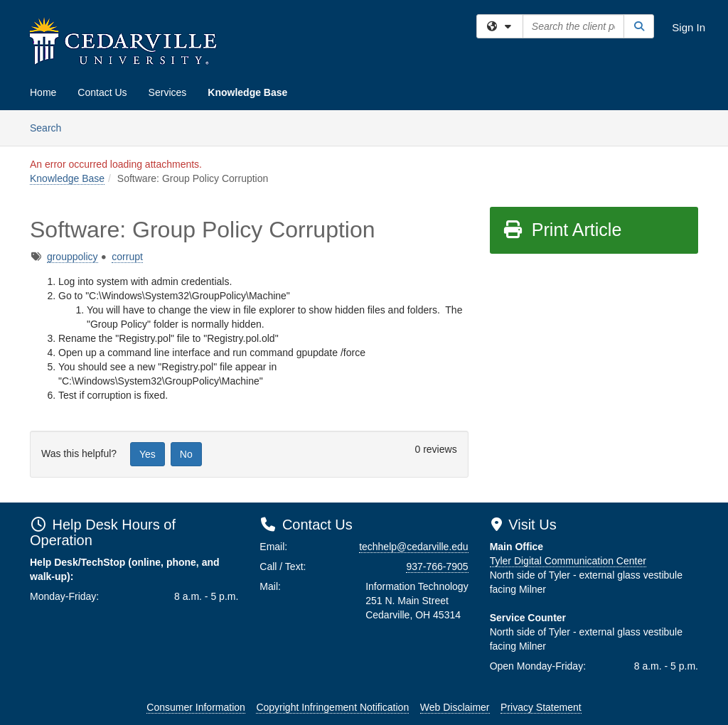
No (186, 454)
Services (168, 92)
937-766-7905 (437, 566)
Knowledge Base (247, 92)
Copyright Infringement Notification (332, 707)
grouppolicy (73, 257)
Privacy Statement (541, 707)
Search (51, 127)
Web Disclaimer (455, 707)
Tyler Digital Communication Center (568, 561)
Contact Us (102, 92)
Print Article (562, 230)
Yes (148, 454)
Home (43, 92)
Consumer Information (196, 707)
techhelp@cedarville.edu (414, 547)
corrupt (127, 257)
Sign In (689, 27)
